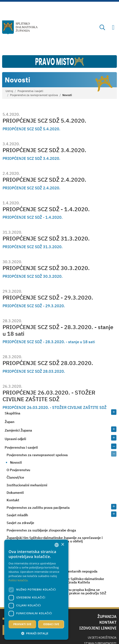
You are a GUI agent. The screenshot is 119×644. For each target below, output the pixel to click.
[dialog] (36, 590)
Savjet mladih (17, 515)
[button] (36, 633)
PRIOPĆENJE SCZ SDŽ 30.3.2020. (46, 268)
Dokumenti (15, 493)
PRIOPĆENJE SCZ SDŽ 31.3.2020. (46, 238)
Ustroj (9, 91)
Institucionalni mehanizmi (27, 485)
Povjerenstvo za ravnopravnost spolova (34, 95)
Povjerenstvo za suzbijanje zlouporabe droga (41, 530)
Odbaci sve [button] (51, 624)
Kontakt (13, 500)
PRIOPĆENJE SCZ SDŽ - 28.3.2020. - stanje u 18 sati (58, 330)
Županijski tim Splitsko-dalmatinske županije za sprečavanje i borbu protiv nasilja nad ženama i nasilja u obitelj (55, 539)
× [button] (62, 545)
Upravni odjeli (15, 439)
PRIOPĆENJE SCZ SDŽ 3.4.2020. (44, 150)
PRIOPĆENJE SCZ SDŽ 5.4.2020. (44, 120)
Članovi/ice (15, 477)
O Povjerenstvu (18, 470)
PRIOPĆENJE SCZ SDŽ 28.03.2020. (48, 363)
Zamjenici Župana (18, 430)
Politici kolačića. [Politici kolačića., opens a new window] (18, 580)
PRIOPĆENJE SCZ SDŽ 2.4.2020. (44, 180)
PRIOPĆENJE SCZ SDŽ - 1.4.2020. (46, 209)
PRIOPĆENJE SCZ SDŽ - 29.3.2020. (48, 297)
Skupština (12, 413)
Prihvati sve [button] (22, 624)
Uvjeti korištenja (102, 638)
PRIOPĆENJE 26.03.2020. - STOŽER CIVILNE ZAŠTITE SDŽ (49, 396)
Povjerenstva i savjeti (30, 91)
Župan (10, 422)
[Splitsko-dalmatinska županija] (20, 27)
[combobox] (57, 545)
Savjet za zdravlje (20, 523)
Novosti (16, 462)
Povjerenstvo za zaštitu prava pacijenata (38, 507)
